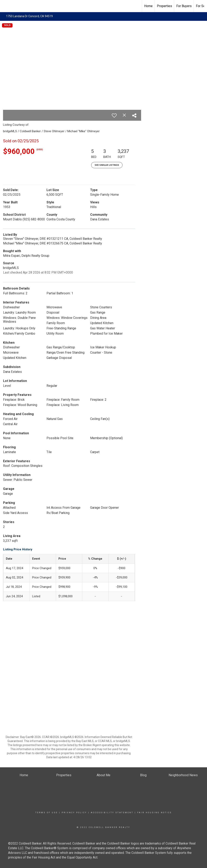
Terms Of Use (47, 813)
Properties (164, 6)
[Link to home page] (5, 6)
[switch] (114, 115)
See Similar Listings (107, 165)
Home (148, 6)
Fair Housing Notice (155, 813)
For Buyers (184, 6)
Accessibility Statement (112, 813)
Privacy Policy (74, 813)
